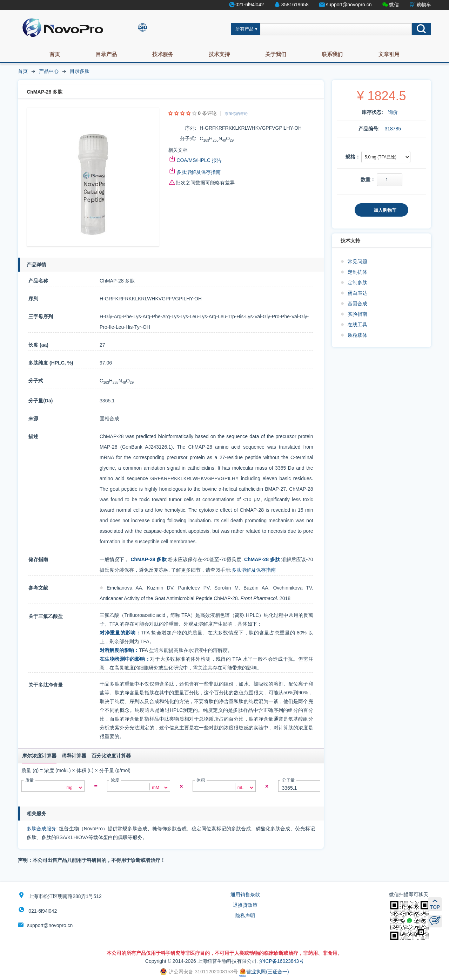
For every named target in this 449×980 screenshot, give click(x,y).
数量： (368, 179)
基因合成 (357, 304)
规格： (353, 157)
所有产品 (244, 29)
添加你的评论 (236, 114)
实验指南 (357, 314)
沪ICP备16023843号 (282, 961)
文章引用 (389, 54)
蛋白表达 (357, 293)
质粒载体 (357, 335)
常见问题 (357, 261)
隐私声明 (245, 916)
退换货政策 (245, 905)
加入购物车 (385, 210)
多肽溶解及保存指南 (199, 172)
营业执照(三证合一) (264, 972)
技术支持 (219, 54)
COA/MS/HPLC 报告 (199, 160)
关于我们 (276, 54)
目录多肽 (80, 71)
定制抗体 (357, 272)
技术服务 (163, 54)
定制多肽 (357, 283)
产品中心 (49, 71)
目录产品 (106, 54)
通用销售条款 (245, 894)
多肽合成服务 (41, 829)
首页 (55, 54)
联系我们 (332, 54)
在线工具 (357, 325)
